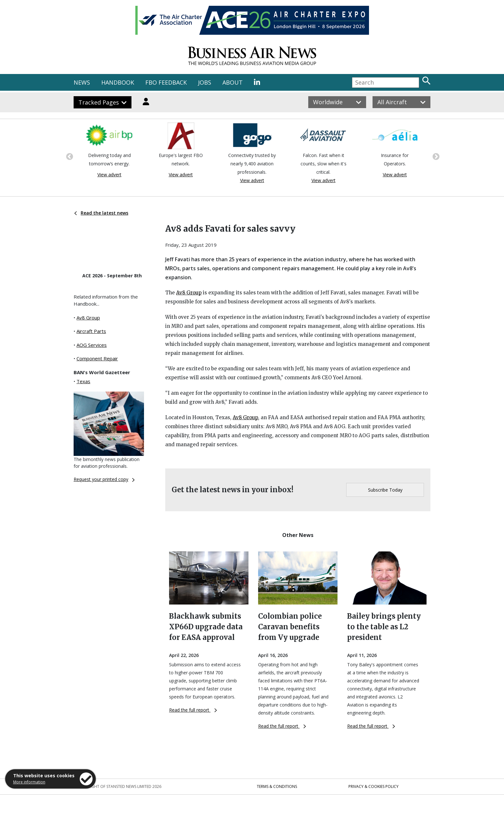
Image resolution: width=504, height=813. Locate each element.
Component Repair (97, 358)
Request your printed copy (104, 479)
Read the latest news (101, 213)
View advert (109, 175)
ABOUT (233, 82)
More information (29, 782)
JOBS (205, 82)
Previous (69, 156)
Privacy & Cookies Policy (373, 786)
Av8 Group (88, 318)
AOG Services (92, 345)
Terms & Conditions (277, 786)
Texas (83, 381)
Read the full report (193, 710)
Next (435, 156)
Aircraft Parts (91, 331)
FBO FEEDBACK (166, 82)
